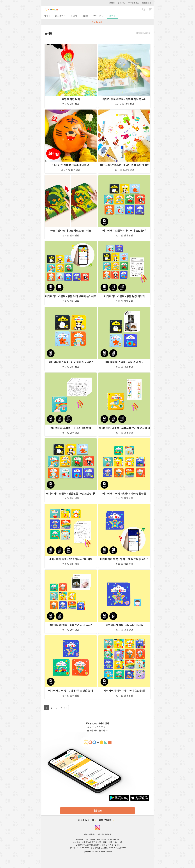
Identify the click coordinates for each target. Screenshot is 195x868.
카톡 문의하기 (106, 820)
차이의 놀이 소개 (86, 820)
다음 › (64, 708)
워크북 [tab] (74, 16)
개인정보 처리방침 (105, 834)
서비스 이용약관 (90, 834)
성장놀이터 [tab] (60, 16)
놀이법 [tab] (112, 16)
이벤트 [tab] (85, 16)
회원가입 (121, 3)
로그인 (112, 3)
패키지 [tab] (47, 16)
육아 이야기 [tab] (99, 16)
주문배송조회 (134, 3)
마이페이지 (147, 3)
